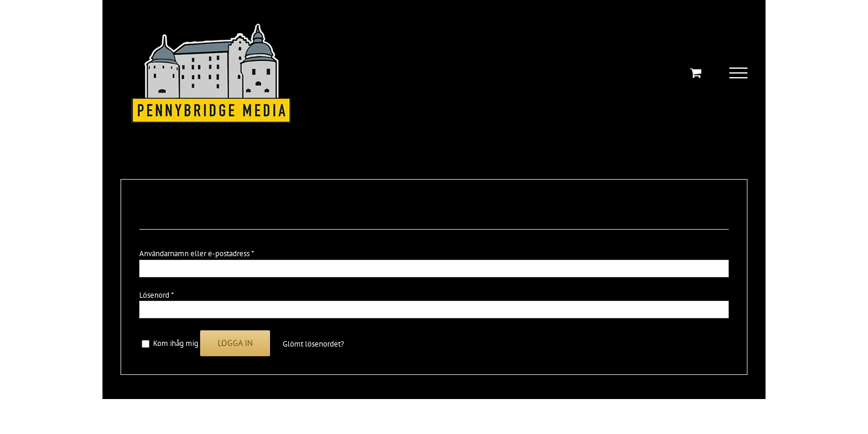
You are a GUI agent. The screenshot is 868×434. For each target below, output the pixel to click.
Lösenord (156, 295)
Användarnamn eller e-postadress (197, 253)
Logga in (235, 343)
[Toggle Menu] (738, 73)
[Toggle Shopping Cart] (696, 73)
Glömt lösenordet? (313, 344)
